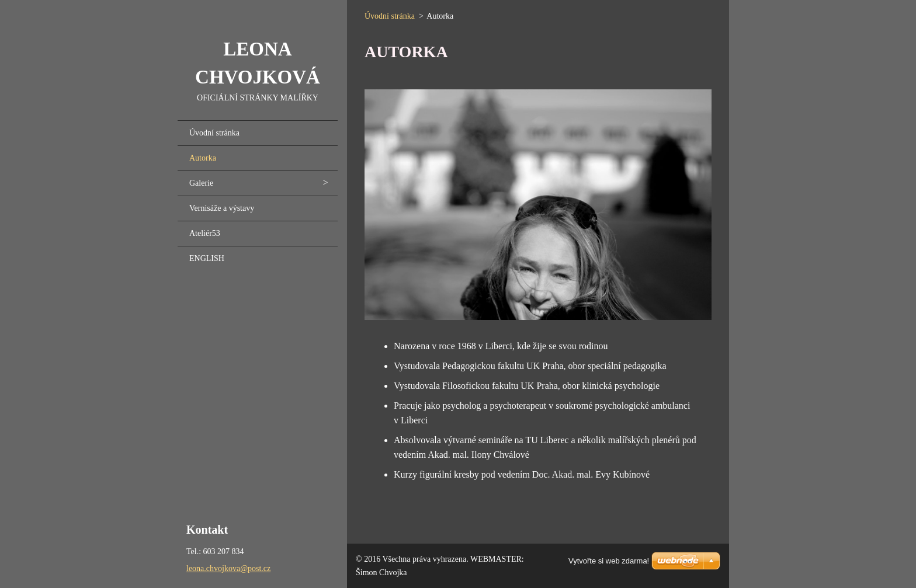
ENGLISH (207, 258)
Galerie (201, 183)
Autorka (203, 158)
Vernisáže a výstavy (222, 208)
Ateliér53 (205, 233)
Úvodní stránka (214, 133)
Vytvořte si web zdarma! (609, 561)
